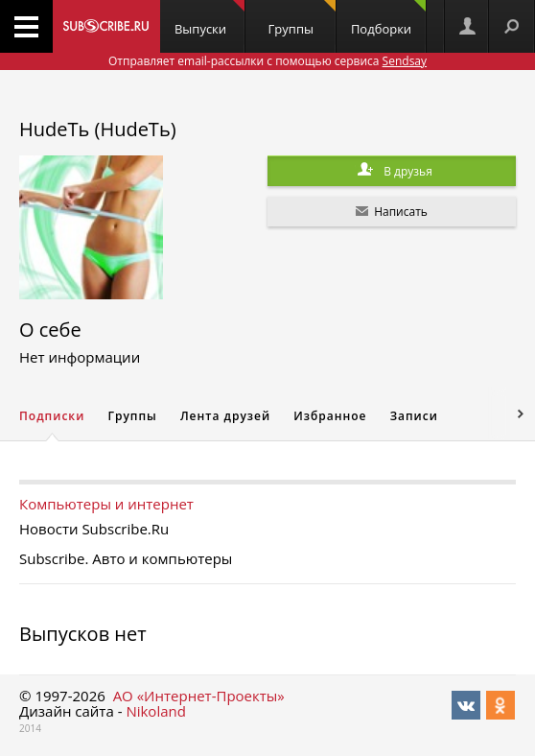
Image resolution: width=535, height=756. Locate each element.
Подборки (388, 19)
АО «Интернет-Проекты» (199, 696)
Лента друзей (225, 416)
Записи (414, 416)
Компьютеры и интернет (106, 504)
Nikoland (155, 711)
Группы (302, 19)
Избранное (330, 416)
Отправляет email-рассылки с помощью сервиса (267, 61)
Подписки (52, 416)
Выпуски (210, 19)
